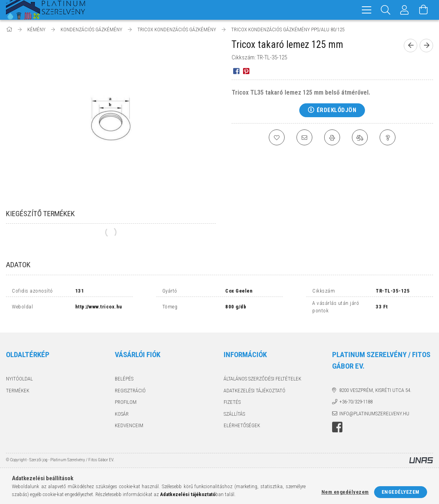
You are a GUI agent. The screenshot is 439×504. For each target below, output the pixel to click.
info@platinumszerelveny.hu (374, 414)
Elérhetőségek (242, 425)
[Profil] (405, 10)
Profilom (126, 402)
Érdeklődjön (337, 110)
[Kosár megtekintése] (424, 10)
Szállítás (234, 414)
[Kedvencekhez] (277, 137)
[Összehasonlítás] (360, 137)
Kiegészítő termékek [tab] (40, 214)
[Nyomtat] (332, 137)
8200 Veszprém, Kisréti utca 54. (375, 390)
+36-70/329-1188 (356, 402)
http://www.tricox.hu (99, 307)
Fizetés (232, 402)
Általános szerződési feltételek (262, 379)
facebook (337, 427)
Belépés (124, 379)
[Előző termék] (410, 46)
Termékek (18, 391)
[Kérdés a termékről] (388, 137)
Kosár (122, 414)
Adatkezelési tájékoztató (255, 391)
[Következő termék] (426, 46)
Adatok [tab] (18, 265)
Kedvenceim (129, 425)
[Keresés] (386, 10)
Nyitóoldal (19, 379)
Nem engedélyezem (345, 492)
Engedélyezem (401, 492)
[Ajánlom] (304, 137)
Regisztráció (130, 391)
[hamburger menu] (367, 10)
